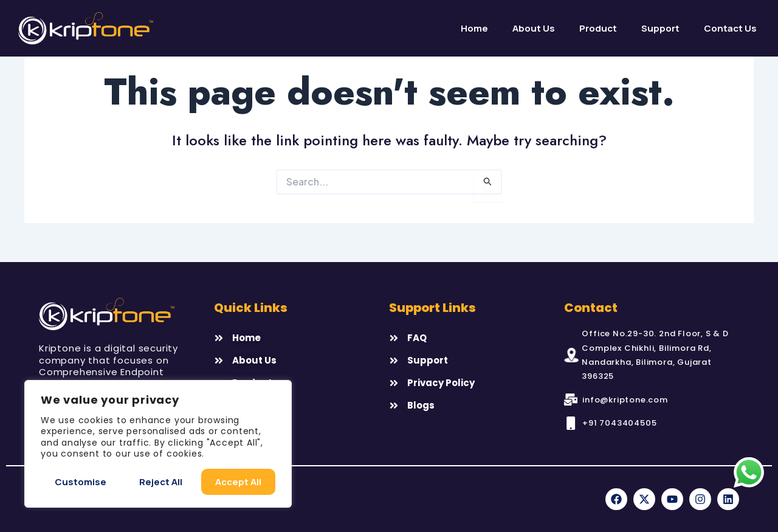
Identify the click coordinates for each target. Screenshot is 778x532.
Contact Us (730, 28)
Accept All (238, 482)
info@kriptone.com (625, 400)
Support (660, 28)
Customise (81, 482)
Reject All (161, 482)
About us (534, 28)
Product (598, 28)
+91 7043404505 (619, 423)
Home (474, 28)
